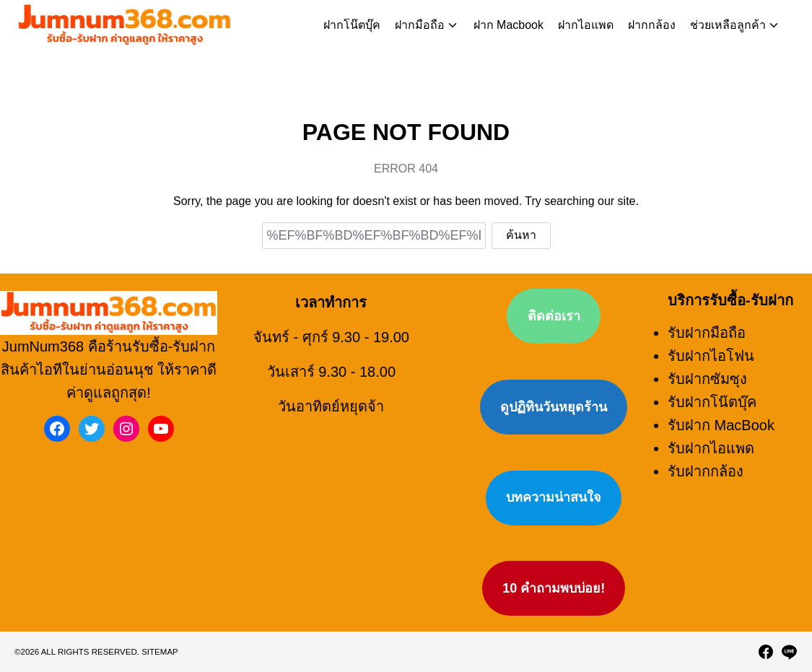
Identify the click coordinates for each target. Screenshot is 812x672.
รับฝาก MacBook (721, 418)
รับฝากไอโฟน (711, 349)
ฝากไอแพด (586, 25)
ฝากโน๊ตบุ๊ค (352, 25)
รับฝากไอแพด (711, 441)
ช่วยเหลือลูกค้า (728, 25)
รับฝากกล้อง (706, 464)
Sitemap (160, 667)
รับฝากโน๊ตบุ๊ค (712, 395)
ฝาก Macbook (508, 25)
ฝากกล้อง (652, 25)
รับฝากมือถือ (707, 326)
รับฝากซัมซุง (707, 372)
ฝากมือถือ (420, 25)
